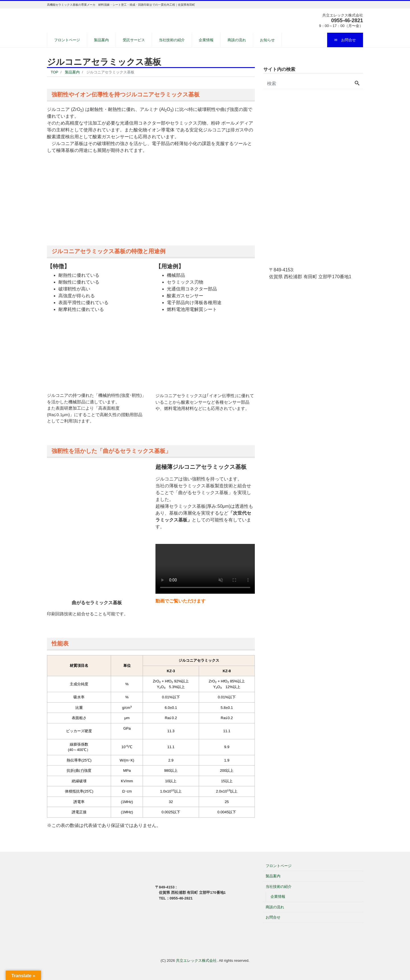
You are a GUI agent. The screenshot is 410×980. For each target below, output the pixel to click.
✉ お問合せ (345, 40)
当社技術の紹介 (172, 40)
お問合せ (273, 917)
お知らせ (267, 40)
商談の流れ (237, 40)
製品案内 (101, 40)
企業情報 (206, 40)
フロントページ (67, 40)
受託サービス (134, 40)
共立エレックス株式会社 (196, 961)
